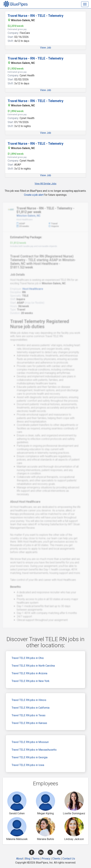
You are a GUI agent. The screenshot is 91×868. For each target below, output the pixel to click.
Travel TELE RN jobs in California (31, 708)
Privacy (46, 859)
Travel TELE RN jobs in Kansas (29, 723)
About (20, 859)
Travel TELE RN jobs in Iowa (28, 765)
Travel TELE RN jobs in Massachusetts (34, 750)
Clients (56, 859)
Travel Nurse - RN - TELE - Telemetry (36, 16)
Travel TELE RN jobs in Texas (29, 715)
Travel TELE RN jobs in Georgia (30, 757)
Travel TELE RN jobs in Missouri (30, 742)
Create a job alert (34, 195)
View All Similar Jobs (45, 184)
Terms (36, 859)
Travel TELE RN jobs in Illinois (29, 700)
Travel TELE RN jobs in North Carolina (33, 666)
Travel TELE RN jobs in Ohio (28, 658)
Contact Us (69, 859)
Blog (28, 859)
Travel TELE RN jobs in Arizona (29, 673)
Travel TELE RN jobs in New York (31, 681)
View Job (46, 48)
